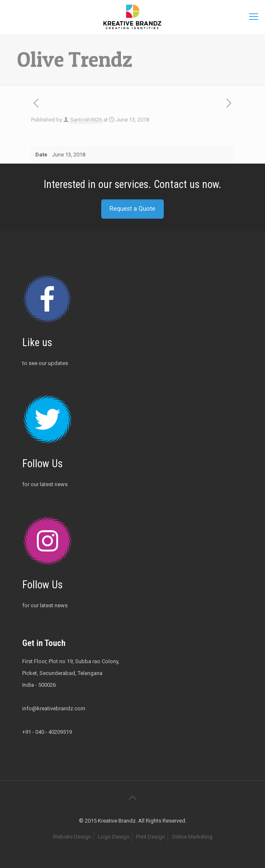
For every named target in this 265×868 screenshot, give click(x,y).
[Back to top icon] (133, 798)
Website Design (72, 837)
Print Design (151, 837)
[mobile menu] (254, 17)
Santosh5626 (86, 120)
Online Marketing (192, 837)
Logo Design (114, 837)
